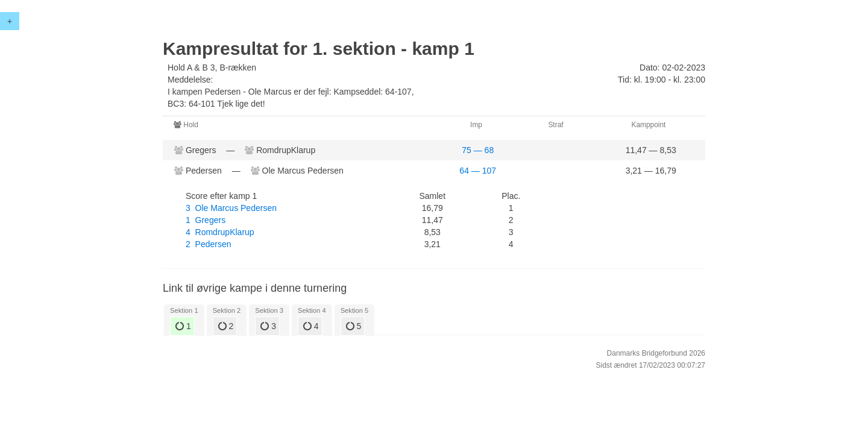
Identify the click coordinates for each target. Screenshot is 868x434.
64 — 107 (478, 171)
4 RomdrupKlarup (220, 232)
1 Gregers (206, 220)
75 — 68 (478, 150)
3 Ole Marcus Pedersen (231, 208)
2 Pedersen (209, 244)
